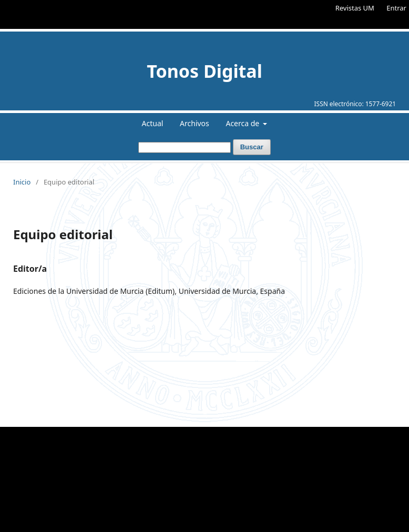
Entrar (396, 8)
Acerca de (243, 123)
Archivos (195, 123)
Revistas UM (355, 8)
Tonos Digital (204, 71)
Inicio (22, 182)
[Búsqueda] (185, 147)
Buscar (252, 147)
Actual (153, 123)
